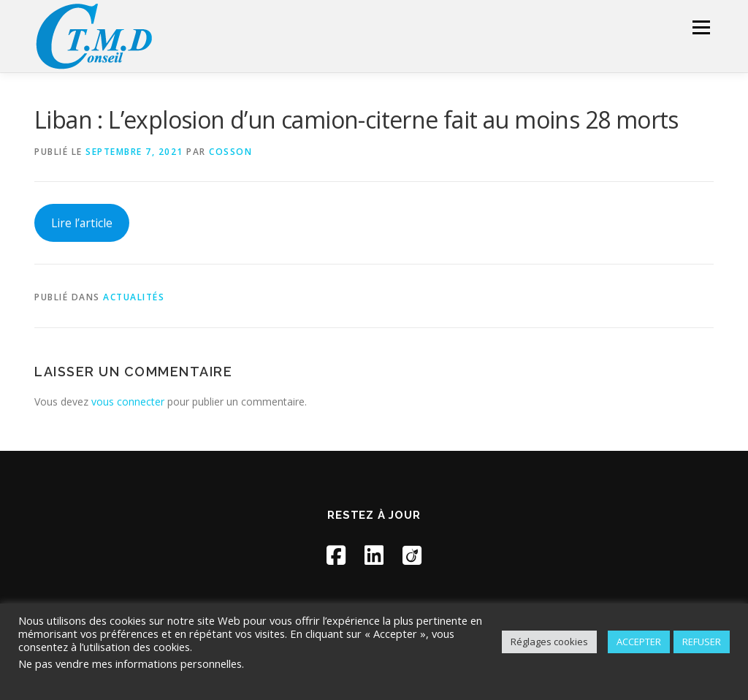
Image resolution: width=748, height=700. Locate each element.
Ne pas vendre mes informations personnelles (130, 663)
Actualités (134, 297)
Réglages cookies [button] (549, 642)
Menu (701, 27)
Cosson (230, 152)
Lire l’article (82, 223)
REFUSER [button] (702, 642)
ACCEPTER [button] (639, 642)
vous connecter (128, 402)
